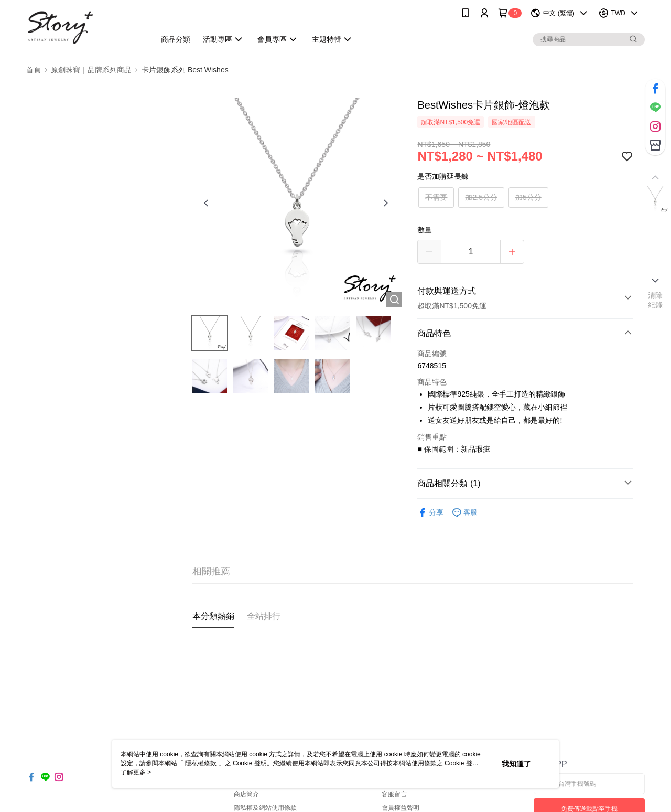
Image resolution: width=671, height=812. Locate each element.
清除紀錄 (656, 300)
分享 (430, 513)
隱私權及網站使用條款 (265, 808)
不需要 (436, 197)
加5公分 (528, 197)
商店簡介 (246, 794)
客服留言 (394, 794)
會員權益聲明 (401, 808)
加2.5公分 (481, 197)
